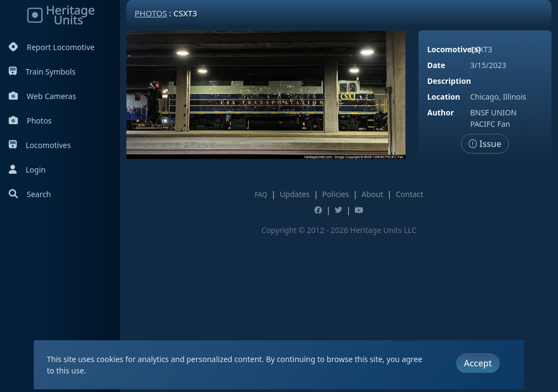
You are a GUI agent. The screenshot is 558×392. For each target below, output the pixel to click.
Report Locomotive (51, 47)
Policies (335, 194)
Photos (30, 121)
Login (27, 170)
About (372, 194)
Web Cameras (43, 96)
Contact (410, 194)
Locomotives (40, 145)
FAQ (261, 195)
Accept (478, 363)
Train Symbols (42, 72)
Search (30, 194)
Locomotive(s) (454, 49)
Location (444, 97)
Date (436, 65)
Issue (485, 144)
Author (441, 112)
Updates (295, 194)
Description (449, 81)
